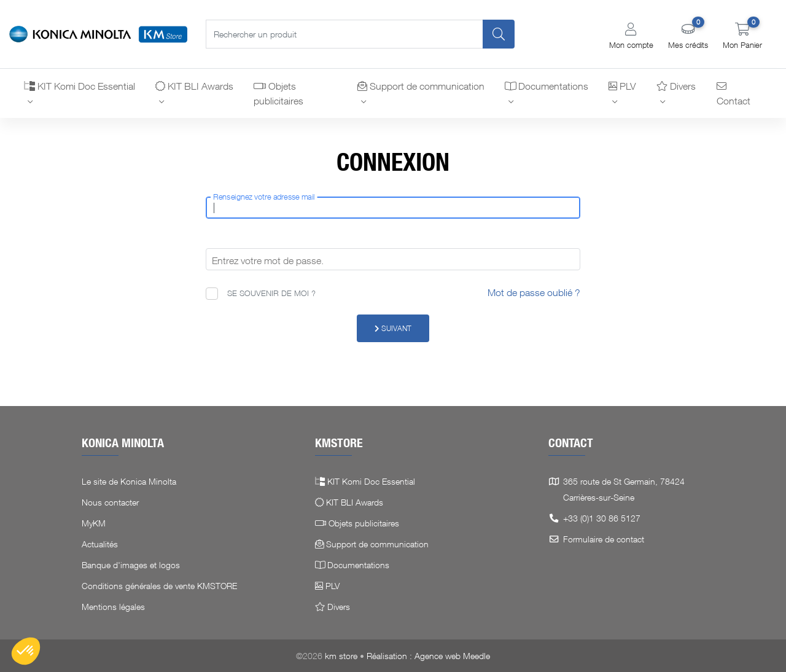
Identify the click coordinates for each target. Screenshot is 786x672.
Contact (733, 94)
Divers (676, 86)
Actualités (100, 544)
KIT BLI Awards (194, 86)
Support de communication (421, 86)
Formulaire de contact (604, 539)
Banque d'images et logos (131, 565)
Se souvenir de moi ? (271, 293)
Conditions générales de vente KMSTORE (159, 586)
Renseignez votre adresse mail (264, 197)
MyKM (94, 523)
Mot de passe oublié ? (534, 292)
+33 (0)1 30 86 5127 (602, 518)
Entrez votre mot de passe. (268, 260)
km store (341, 656)
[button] (631, 36)
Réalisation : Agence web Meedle (428, 656)
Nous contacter (110, 502)
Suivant (393, 328)
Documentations (547, 86)
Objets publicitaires (278, 93)
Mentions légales (113, 607)
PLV (622, 86)
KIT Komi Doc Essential (80, 86)
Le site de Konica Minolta (129, 481)
